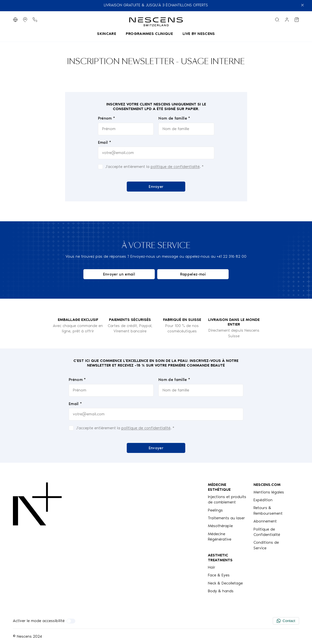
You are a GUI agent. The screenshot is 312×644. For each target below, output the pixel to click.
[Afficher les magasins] (25, 20)
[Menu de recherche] (277, 20)
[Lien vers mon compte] (287, 20)
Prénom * (106, 118)
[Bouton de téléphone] (35, 20)
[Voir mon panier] (297, 20)
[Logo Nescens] (37, 538)
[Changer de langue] (15, 20)
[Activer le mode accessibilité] (71, 621)
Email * (104, 142)
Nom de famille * (174, 118)
